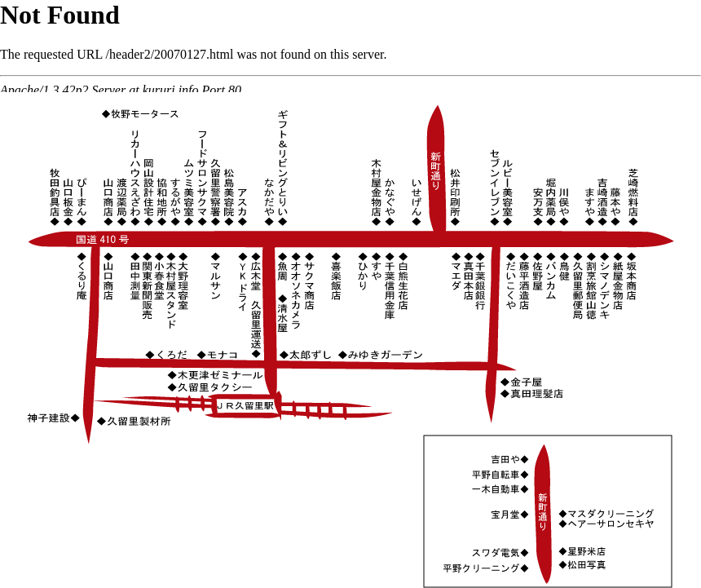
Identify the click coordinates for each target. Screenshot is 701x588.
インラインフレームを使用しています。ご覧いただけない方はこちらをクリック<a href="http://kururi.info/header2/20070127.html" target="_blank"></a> (350, 46)
